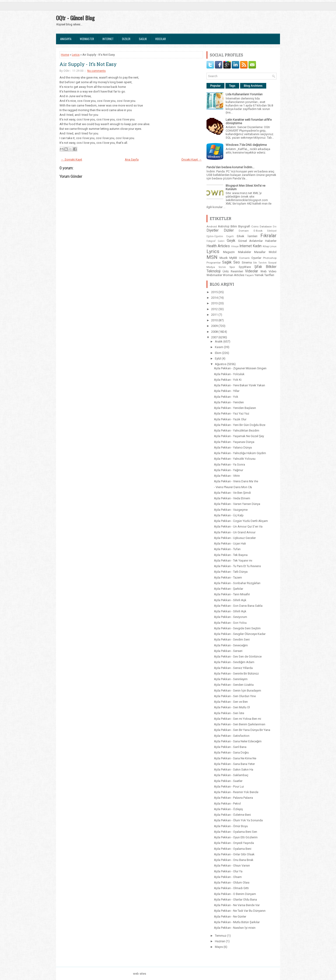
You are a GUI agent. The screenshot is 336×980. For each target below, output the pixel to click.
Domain (244, 231)
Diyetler (213, 230)
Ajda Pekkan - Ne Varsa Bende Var (237, 905)
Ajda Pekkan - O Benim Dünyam (235, 894)
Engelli (230, 236)
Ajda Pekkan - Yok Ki (228, 380)
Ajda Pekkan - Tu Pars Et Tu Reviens (237, 566)
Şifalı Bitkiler (265, 267)
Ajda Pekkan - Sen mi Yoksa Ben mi (238, 719)
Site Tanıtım (260, 263)
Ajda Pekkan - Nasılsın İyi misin (235, 928)
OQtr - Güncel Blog (75, 18)
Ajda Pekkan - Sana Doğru (231, 752)
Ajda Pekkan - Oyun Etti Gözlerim (236, 837)
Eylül (218, 358)
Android (212, 226)
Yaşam (249, 275)
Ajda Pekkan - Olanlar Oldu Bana (235, 899)
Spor (232, 267)
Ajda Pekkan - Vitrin (227, 476)
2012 (215, 309)
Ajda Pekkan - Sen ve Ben (231, 702)
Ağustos (221, 364)
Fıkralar (268, 236)
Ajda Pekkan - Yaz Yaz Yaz (232, 413)
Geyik (231, 241)
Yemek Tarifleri (264, 275)
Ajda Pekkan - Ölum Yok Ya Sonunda (238, 820)
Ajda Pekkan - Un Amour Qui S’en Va (238, 526)
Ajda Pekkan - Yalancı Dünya (233, 447)
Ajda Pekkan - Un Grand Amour (235, 532)
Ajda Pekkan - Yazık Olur (230, 419)
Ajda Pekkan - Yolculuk (229, 374)
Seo (237, 262)
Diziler (126, 39)
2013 (215, 303)
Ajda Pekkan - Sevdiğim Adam (234, 662)
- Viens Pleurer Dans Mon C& (233, 487)
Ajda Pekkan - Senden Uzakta (234, 685)
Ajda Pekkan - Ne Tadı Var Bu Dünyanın (240, 911)
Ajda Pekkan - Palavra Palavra (233, 798)
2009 (215, 326)
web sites (140, 974)
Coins (255, 226)
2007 (215, 337)
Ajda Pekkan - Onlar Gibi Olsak (234, 854)
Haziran (220, 941)
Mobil (273, 252)
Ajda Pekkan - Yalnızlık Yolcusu (235, 459)
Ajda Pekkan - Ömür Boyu (231, 826)
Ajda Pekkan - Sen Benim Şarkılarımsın (240, 724)
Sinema (247, 262)
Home (65, 55)
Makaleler (245, 252)
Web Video (268, 271)
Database (266, 226)
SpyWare (245, 267)
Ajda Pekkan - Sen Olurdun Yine (235, 696)
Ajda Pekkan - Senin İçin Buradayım (238, 690)
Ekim (219, 353)
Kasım (219, 347)
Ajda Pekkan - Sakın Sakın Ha (234, 769)
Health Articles (218, 246)
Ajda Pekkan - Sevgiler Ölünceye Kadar (240, 634)
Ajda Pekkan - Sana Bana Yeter (234, 764)
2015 (215, 292)
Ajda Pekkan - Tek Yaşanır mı (233, 560)
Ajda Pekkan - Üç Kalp (229, 515)
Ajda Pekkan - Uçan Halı (230, 543)
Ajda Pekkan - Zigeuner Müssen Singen (240, 368)
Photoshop (270, 258)
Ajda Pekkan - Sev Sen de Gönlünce (238, 656)
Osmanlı (244, 258)
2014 (215, 298)
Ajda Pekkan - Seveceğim (231, 645)
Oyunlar (256, 258)
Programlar (214, 263)
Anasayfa (66, 39)
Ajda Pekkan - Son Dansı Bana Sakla (238, 606)
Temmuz (221, 936)
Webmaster (87, 39)
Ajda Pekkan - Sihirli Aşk (230, 600)
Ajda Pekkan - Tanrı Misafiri (232, 594)
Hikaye (235, 246)
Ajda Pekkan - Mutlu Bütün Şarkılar (237, 922)
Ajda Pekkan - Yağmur (229, 470)
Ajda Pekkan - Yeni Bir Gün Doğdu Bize (240, 425)
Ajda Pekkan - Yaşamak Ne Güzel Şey (239, 436)
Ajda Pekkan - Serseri (228, 651)
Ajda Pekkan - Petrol (227, 804)
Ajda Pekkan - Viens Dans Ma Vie (236, 481)
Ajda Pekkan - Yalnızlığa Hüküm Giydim (240, 453)
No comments (96, 71)
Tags (232, 86)
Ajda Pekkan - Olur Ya (228, 871)
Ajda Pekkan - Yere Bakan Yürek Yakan (240, 385)
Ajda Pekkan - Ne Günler (230, 917)
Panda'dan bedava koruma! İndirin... (230, 167)
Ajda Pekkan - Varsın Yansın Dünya (237, 504)
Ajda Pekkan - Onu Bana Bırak (234, 860)
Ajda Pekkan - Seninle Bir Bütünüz (236, 673)
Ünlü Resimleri (233, 271)
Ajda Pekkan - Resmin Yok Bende (236, 792)
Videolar (161, 39)
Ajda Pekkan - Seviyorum (231, 617)
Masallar (260, 252)
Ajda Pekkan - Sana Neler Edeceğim (238, 741)
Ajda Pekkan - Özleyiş (228, 809)
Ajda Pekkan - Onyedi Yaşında (234, 843)
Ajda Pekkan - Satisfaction (232, 736)
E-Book (258, 231)
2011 (215, 315)
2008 (215, 332)
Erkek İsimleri (247, 236)
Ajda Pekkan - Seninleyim (231, 679)
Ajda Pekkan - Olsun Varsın (232, 865)
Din (275, 227)
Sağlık (227, 262)
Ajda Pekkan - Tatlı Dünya (231, 572)
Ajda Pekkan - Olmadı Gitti (231, 888)
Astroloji (224, 226)
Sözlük (222, 267)
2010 (215, 320)
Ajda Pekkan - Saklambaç (231, 775)
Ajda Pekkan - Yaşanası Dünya (234, 442)
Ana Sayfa (132, 159)
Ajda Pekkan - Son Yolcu (230, 623)
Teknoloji (213, 271)
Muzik (224, 258)
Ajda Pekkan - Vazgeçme (231, 510)
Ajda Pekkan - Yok (226, 397)
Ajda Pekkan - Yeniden (229, 402)
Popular (215, 86)
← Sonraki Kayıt (72, 159)
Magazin (229, 252)
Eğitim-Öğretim (215, 236)
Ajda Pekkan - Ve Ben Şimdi (232, 493)
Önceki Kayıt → (191, 159)
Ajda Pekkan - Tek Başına (231, 555)
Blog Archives (253, 86)
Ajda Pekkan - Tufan (227, 549)
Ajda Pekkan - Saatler (228, 781)
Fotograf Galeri (215, 241)
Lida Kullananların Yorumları (244, 94)
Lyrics (76, 55)
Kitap (266, 246)
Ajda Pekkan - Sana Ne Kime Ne (235, 758)
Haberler (271, 241)
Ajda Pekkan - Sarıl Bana (230, 747)
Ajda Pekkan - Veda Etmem (232, 498)
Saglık (143, 39)
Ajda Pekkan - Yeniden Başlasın (235, 408)
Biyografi (244, 226)
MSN (212, 257)
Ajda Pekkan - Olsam (228, 877)
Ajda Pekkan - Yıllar (227, 391)
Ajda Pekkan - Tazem (228, 577)
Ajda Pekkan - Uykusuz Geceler (235, 538)
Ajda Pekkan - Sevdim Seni (232, 639)
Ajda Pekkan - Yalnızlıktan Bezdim (237, 430)
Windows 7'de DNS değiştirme (246, 145)
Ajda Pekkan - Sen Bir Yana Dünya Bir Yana (242, 730)
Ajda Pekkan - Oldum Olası (232, 882)
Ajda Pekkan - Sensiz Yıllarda (233, 668)
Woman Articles (234, 275)
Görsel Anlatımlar (250, 241)
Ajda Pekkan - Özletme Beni (232, 815)
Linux (273, 246)
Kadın (257, 246)
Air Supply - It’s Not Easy (88, 64)
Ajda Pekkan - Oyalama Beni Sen (236, 832)
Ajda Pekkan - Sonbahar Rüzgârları (237, 583)
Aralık (219, 341)
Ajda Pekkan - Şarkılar (229, 589)
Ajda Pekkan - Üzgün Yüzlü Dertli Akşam (241, 521)
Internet (108, 39)
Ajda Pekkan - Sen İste (229, 713)
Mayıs (219, 947)
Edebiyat (272, 231)
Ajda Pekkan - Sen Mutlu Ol (232, 707)
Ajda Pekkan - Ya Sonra (229, 464)
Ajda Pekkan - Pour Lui (229, 786)
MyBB (233, 258)
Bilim (234, 226)
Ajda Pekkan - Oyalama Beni (233, 849)
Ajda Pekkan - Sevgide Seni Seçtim (237, 628)
